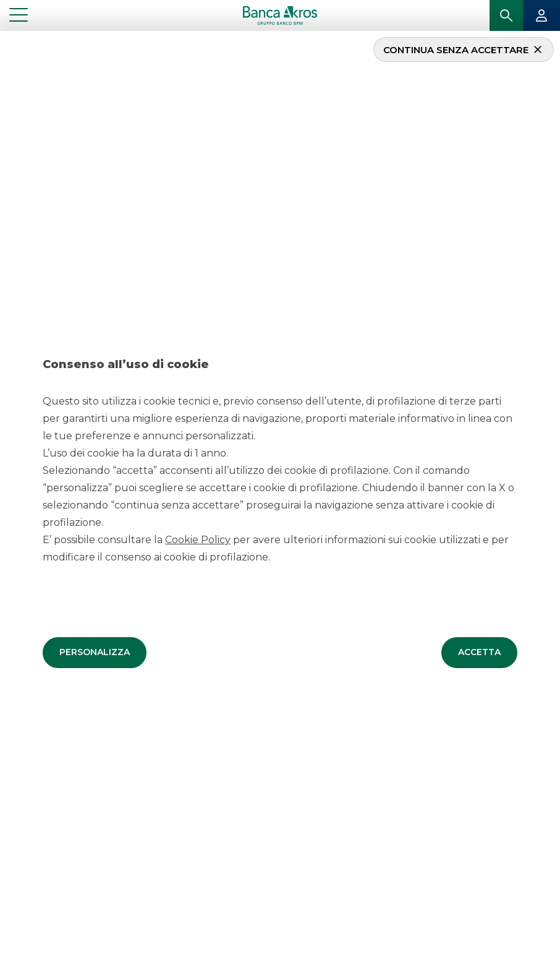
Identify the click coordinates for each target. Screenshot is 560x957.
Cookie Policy (198, 539)
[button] (95, 651)
